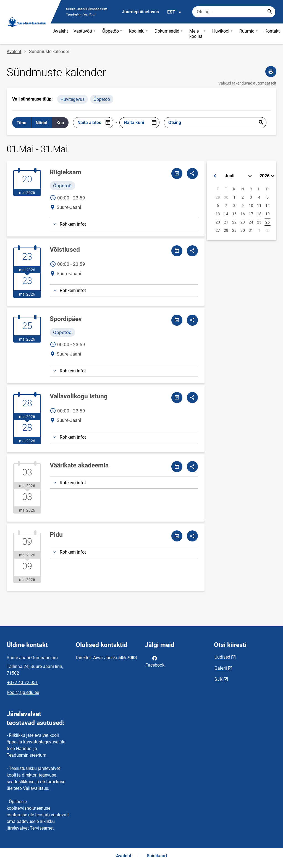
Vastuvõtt (85, 34)
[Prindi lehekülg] (271, 72)
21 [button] (226, 222)
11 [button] (259, 206)
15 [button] (234, 214)
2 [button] (243, 197)
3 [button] (251, 197)
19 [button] (268, 214)
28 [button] (226, 230)
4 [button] (259, 197)
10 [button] (251, 206)
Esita (261, 123)
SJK (218, 679)
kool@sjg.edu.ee (23, 692)
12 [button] (268, 206)
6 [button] (218, 206)
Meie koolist (198, 34)
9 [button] (243, 206)
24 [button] (251, 222)
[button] (215, 176)
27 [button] (218, 230)
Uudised (222, 657)
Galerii (221, 668)
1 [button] (234, 197)
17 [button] (251, 214)
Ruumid (249, 34)
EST (175, 12)
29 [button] (218, 197)
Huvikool (223, 34)
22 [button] (234, 222)
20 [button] (218, 222)
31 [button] (251, 230)
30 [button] (226, 197)
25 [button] (259, 222)
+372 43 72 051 (23, 682)
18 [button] (259, 214)
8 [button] (234, 206)
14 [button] (226, 214)
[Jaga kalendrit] (177, 173)
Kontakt (272, 31)
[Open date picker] (108, 123)
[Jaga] (192, 173)
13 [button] (218, 214)
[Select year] (268, 176)
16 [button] (243, 214)
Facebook (155, 661)
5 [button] (268, 197)
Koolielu (139, 34)
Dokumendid (169, 34)
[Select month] (239, 176)
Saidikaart (157, 856)
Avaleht (61, 31)
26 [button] (268, 222)
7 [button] (226, 206)
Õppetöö (113, 34)
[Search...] (270, 12)
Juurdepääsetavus (140, 12)
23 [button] (243, 222)
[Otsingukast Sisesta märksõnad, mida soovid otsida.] (234, 12)
